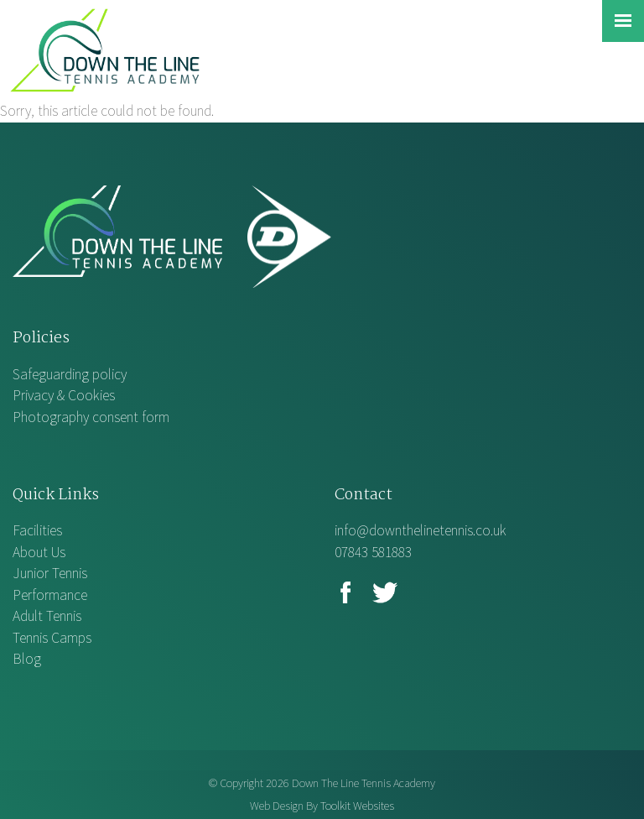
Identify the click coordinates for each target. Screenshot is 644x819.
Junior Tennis (50, 573)
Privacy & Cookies (64, 395)
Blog (27, 659)
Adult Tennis (47, 616)
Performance (50, 595)
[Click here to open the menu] (623, 21)
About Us (39, 552)
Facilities (37, 530)
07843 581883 (373, 552)
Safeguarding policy (70, 374)
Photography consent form (91, 417)
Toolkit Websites (357, 806)
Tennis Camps (52, 638)
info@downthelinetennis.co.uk (421, 530)
